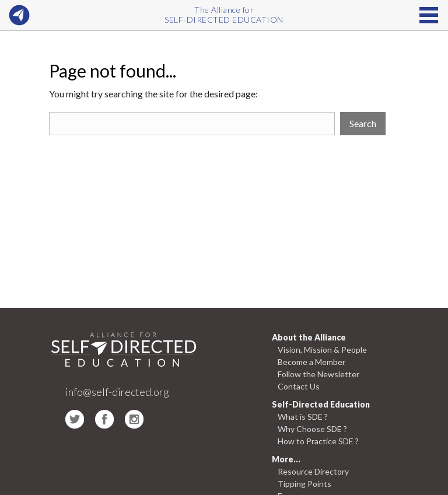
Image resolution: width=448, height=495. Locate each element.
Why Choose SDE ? (312, 429)
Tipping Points (304, 484)
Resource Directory (313, 471)
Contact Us (299, 386)
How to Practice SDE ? (318, 441)
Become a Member (311, 362)
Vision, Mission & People (322, 350)
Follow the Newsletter (318, 374)
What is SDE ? (303, 417)
